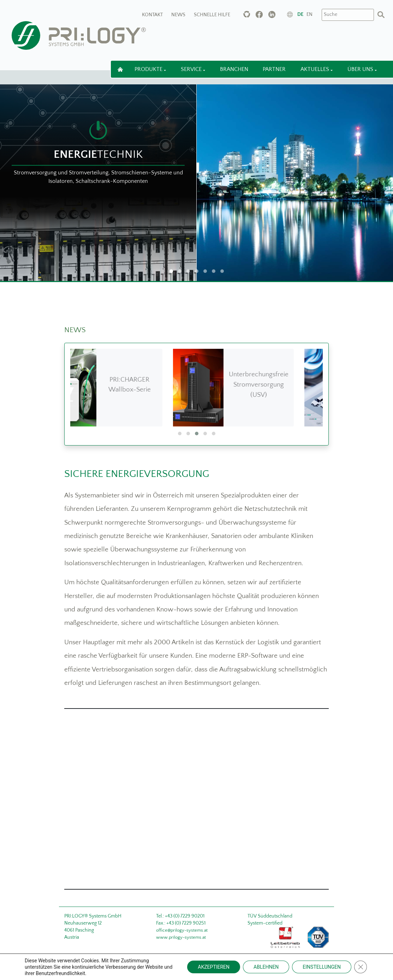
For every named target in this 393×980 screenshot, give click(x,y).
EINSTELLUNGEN (322, 967)
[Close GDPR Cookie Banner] (361, 967)
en (309, 14)
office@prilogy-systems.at (182, 930)
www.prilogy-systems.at (181, 937)
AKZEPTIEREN (214, 967)
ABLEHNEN (266, 967)
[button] (180, 434)
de (300, 14)
